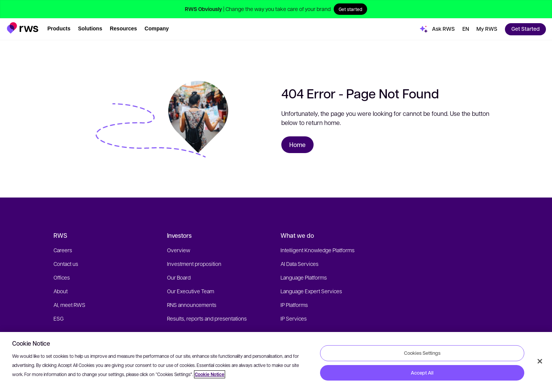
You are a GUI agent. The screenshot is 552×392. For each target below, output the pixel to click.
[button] (23, 28)
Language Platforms (304, 277)
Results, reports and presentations (207, 318)
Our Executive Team (191, 291)
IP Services (294, 318)
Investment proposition (194, 264)
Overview (179, 250)
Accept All (422, 373)
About (61, 291)
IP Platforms (294, 305)
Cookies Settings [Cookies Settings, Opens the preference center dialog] (422, 353)
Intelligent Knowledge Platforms (318, 250)
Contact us (66, 264)
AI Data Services (300, 264)
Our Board (179, 277)
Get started (350, 9)
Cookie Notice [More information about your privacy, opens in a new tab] (210, 374)
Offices (62, 277)
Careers (63, 250)
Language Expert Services (311, 291)
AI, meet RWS (69, 305)
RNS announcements (192, 305)
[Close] (540, 361)
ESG (59, 318)
